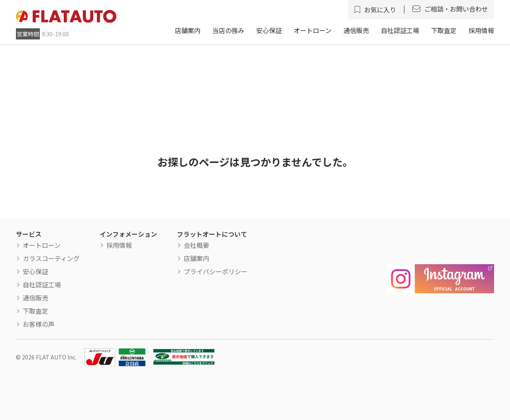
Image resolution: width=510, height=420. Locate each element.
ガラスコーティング (51, 258)
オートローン (313, 30)
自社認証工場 (400, 30)
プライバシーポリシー (216, 271)
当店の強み (228, 30)
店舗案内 (188, 30)
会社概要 (196, 245)
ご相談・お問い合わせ (456, 9)
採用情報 (481, 30)
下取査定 (444, 30)
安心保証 (269, 30)
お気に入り (380, 10)
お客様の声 (39, 324)
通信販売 (356, 30)
